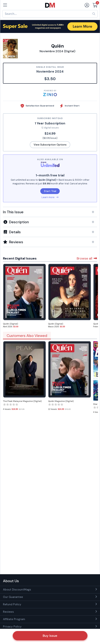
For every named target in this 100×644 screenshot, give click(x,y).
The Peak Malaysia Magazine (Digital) (22, 401)
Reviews (8, 612)
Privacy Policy (12, 627)
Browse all (87, 258)
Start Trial (50, 191)
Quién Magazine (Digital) (61, 401)
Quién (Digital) (10, 324)
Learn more (50, 197)
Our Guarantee (13, 597)
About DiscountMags (17, 590)
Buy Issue (50, 636)
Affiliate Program (14, 619)
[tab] (50, 212)
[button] (50, 212)
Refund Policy (12, 604)
